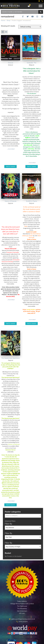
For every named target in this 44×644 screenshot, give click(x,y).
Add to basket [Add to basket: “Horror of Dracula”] (10, 323)
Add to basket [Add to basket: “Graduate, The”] (32, 166)
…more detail (11, 149)
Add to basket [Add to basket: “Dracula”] (10, 166)
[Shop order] (30, 27)
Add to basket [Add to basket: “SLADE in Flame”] (32, 323)
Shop (8, 20)
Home (3, 20)
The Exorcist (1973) (13, 295)
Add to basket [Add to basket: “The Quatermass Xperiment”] (10, 505)
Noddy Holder (31, 309)
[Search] (41, 12)
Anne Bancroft (28, 145)
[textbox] (23, 516)
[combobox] (20, 12)
